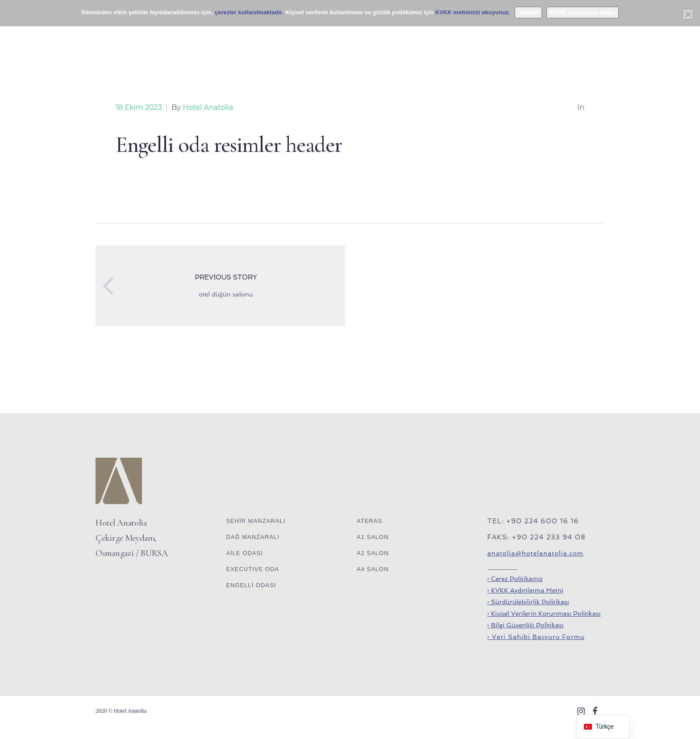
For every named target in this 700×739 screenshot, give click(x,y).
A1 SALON (373, 537)
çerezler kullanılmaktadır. (249, 12)
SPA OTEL (281, 35)
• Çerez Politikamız (515, 579)
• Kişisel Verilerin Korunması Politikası (544, 614)
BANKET (191, 35)
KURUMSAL (435, 35)
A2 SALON (373, 553)
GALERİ (482, 35)
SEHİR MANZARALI (256, 521)
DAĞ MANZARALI (253, 537)
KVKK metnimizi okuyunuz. (473, 12)
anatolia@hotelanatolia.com (535, 553)
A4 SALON (373, 569)
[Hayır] (688, 14)
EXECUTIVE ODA (253, 569)
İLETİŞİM (526, 35)
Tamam (528, 12)
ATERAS (369, 521)
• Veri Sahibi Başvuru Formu (536, 637)
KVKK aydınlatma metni (583, 12)
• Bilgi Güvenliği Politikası (526, 625)
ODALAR (148, 35)
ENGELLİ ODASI (251, 585)
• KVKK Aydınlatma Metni (525, 590)
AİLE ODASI (245, 553)
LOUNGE (234, 35)
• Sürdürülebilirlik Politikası (528, 602)
